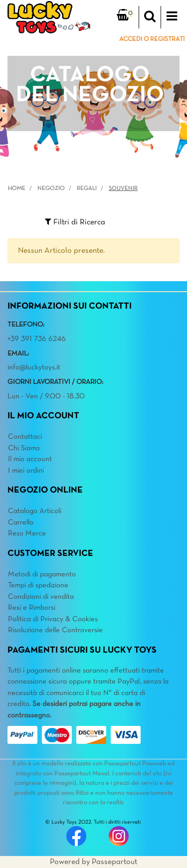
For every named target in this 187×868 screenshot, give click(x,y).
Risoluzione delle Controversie (55, 630)
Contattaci (25, 437)
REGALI (87, 188)
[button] (150, 17)
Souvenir (123, 188)
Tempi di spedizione (38, 585)
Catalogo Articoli (35, 511)
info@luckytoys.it (34, 367)
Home (17, 188)
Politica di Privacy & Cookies (53, 619)
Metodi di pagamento (42, 574)
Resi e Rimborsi (32, 608)
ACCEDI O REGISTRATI (152, 39)
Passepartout (114, 862)
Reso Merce (27, 533)
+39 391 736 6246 (37, 339)
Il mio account (30, 459)
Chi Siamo (24, 448)
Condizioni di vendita (41, 597)
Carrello (21, 522)
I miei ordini (26, 471)
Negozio (51, 188)
